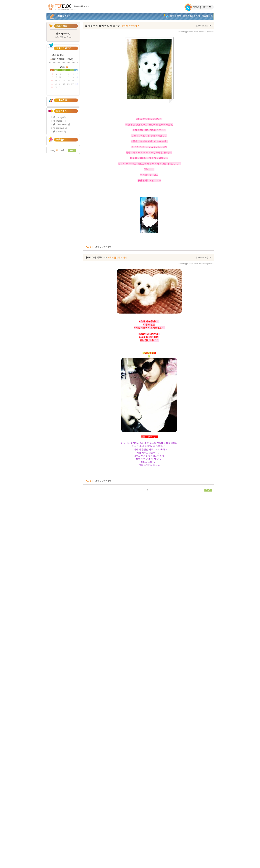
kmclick (60, 121)
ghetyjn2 (60, 131)
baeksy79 (60, 128)
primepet (60, 117)
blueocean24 (62, 124)
